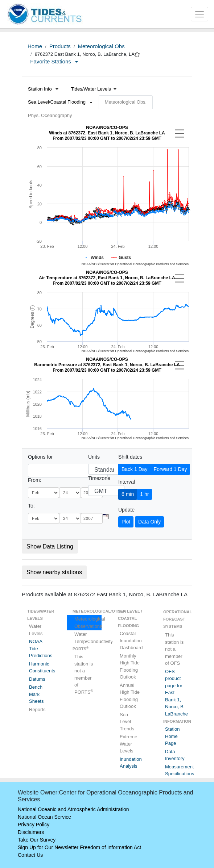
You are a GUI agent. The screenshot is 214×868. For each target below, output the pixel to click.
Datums (37, 679)
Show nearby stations (54, 572)
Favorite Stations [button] (54, 61)
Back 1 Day (135, 469)
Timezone (99, 478)
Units (94, 457)
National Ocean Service (44, 817)
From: (35, 480)
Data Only (149, 522)
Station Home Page (172, 736)
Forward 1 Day (170, 469)
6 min (128, 494)
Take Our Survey (37, 840)
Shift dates (130, 457)
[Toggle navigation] (199, 14)
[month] (44, 493)
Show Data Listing (50, 546)
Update (126, 510)
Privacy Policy (34, 825)
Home (35, 46)
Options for (40, 457)
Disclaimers (31, 832)
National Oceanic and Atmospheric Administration (73, 809)
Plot (126, 522)
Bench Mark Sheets (36, 694)
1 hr (144, 494)
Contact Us (30, 855)
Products (60, 46)
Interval (127, 482)
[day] (70, 493)
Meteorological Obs (101, 46)
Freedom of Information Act (110, 847)
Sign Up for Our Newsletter (48, 847)
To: (31, 506)
